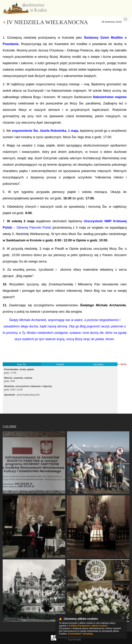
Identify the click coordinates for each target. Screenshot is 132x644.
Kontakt (60, 364)
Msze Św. (22, 364)
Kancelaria (98, 364)
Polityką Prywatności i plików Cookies (88, 626)
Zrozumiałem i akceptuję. (81, 634)
